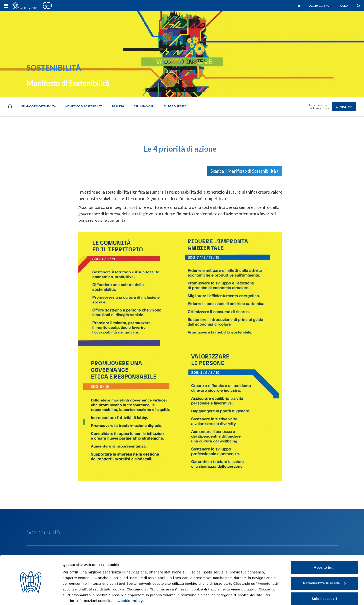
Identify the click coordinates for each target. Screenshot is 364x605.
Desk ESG (118, 106)
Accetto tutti (324, 549)
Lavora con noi (319, 6)
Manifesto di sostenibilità (84, 106)
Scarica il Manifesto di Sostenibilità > (245, 171)
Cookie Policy (130, 582)
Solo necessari (324, 580)
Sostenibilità (43, 532)
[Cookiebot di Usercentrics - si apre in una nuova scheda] (31, 596)
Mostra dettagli (75, 596)
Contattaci (344, 107)
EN (299, 6)
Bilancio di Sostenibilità (39, 106)
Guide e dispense (175, 106)
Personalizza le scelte (324, 565)
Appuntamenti (144, 106)
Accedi (343, 6)
